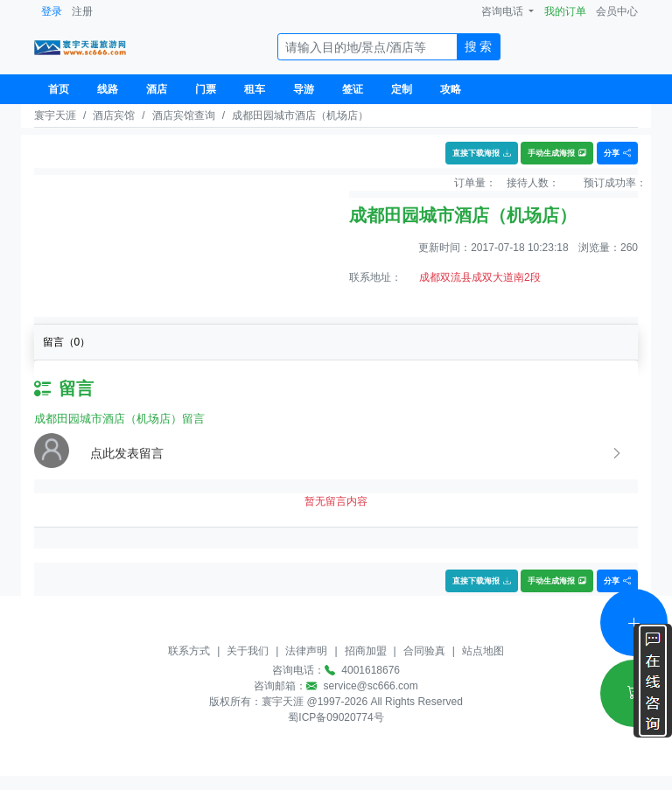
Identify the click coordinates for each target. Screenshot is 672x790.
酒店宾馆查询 (184, 115)
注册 (82, 11)
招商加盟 (366, 651)
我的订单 (565, 11)
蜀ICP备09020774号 (336, 717)
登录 (52, 11)
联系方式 (189, 651)
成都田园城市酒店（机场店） (300, 115)
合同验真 (424, 651)
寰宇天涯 (55, 115)
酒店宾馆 (114, 115)
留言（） (67, 342)
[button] (357, 453)
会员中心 (617, 11)
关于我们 (248, 651)
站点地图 (483, 651)
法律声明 (306, 651)
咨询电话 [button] (504, 11)
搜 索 (479, 46)
